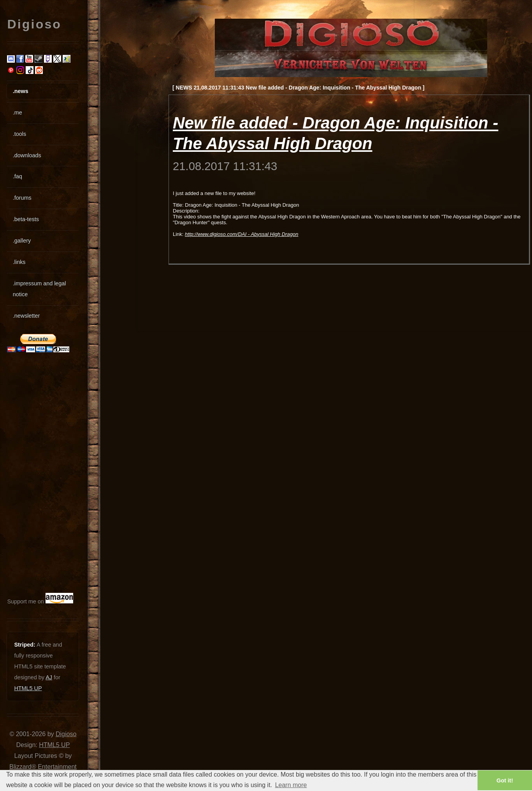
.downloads (27, 155)
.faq (18, 176)
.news (21, 91)
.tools (19, 134)
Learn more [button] (291, 785)
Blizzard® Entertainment (43, 767)
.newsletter (26, 316)
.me (18, 112)
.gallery (22, 241)
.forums (22, 198)
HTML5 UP (28, 688)
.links (19, 262)
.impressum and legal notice (40, 289)
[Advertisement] (30, 473)
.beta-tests (26, 219)
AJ (49, 677)
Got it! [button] (505, 780)
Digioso (66, 734)
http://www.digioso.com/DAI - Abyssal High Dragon (241, 234)
